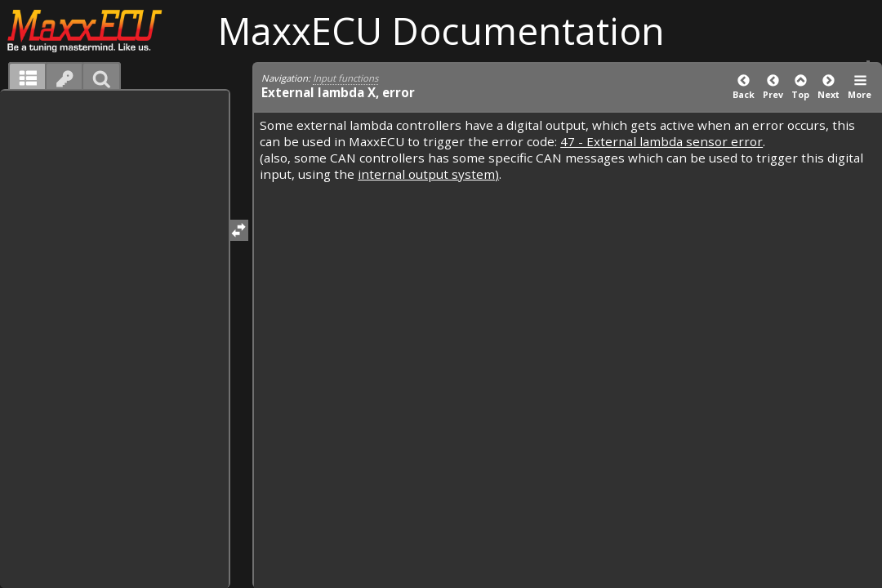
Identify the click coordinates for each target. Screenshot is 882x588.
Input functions (345, 78)
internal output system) (428, 174)
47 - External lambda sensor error (661, 141)
